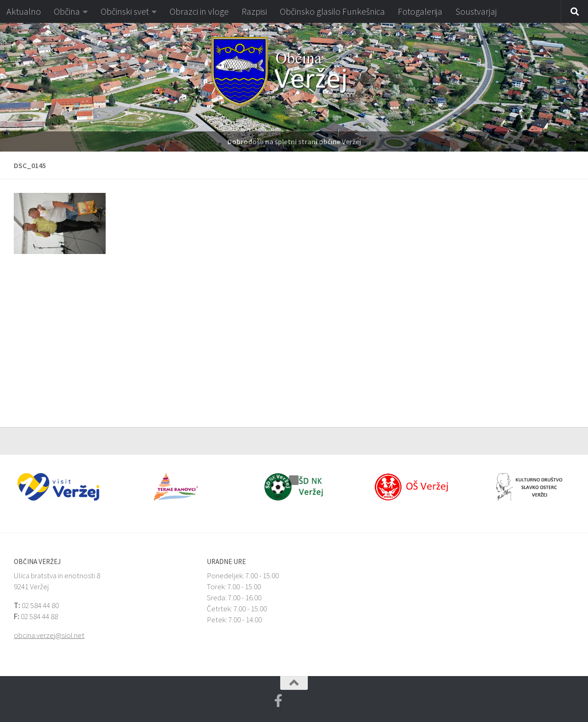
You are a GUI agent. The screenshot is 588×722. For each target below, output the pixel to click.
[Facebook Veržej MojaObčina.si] (278, 701)
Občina (67, 11)
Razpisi (254, 11)
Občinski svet (125, 11)
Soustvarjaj (476, 11)
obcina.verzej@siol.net (49, 635)
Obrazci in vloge (199, 11)
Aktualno (24, 11)
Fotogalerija (420, 11)
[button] (7, 87)
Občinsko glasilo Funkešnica (332, 11)
